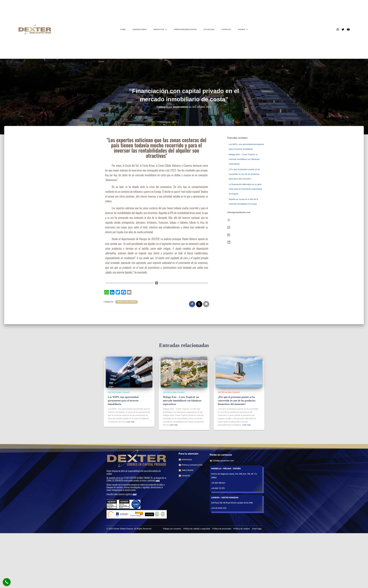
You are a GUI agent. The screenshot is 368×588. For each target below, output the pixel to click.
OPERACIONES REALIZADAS (185, 29)
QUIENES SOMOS (139, 29)
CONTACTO (226, 29)
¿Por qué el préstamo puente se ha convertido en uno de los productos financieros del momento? (244, 174)
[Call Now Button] (7, 582)
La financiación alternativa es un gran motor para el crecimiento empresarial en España (245, 189)
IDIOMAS (243, 29)
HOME (123, 29)
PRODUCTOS (160, 29)
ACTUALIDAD (209, 29)
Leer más (130, 422)
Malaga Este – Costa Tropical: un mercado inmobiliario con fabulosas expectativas (244, 159)
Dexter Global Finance (126, 302)
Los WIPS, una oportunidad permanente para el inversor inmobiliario (123, 401)
